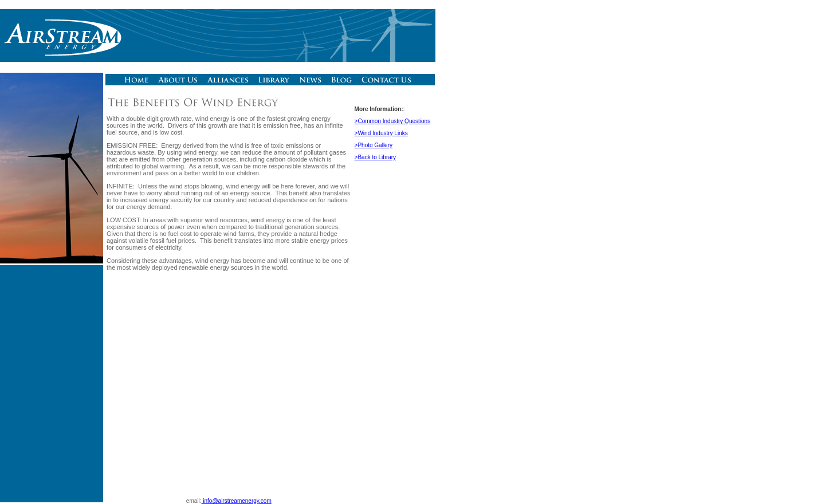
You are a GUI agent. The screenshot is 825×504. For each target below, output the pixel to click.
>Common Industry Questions (393, 121)
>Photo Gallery (374, 145)
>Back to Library (376, 157)
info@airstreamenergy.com (237, 501)
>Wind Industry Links (381, 133)
